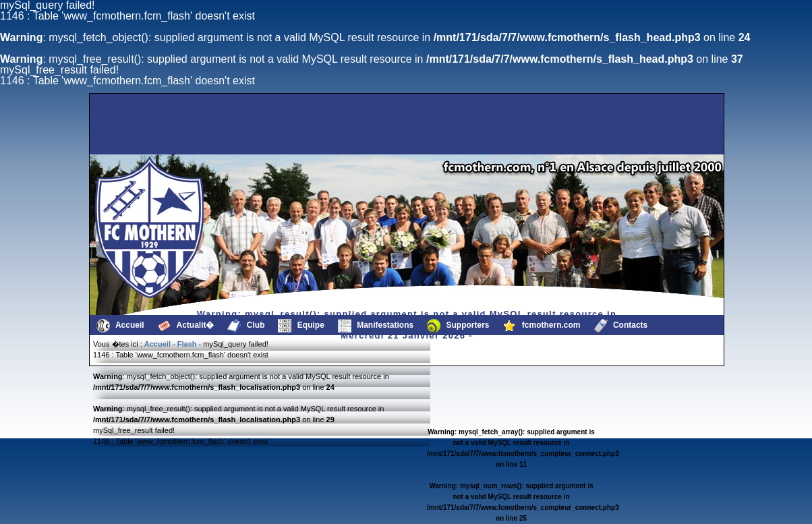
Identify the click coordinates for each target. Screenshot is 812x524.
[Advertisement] (160, 124)
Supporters (458, 326)
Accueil (120, 326)
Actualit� (186, 326)
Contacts (621, 326)
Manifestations (376, 326)
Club (246, 326)
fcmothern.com (542, 326)
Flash (187, 344)
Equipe (301, 326)
